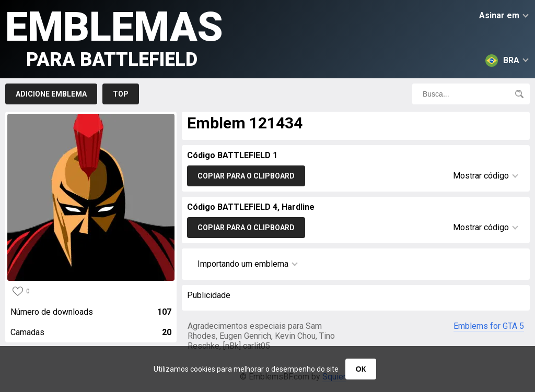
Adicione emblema (51, 94)
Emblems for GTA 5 (489, 326)
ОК (361, 369)
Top (121, 94)
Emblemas (114, 37)
